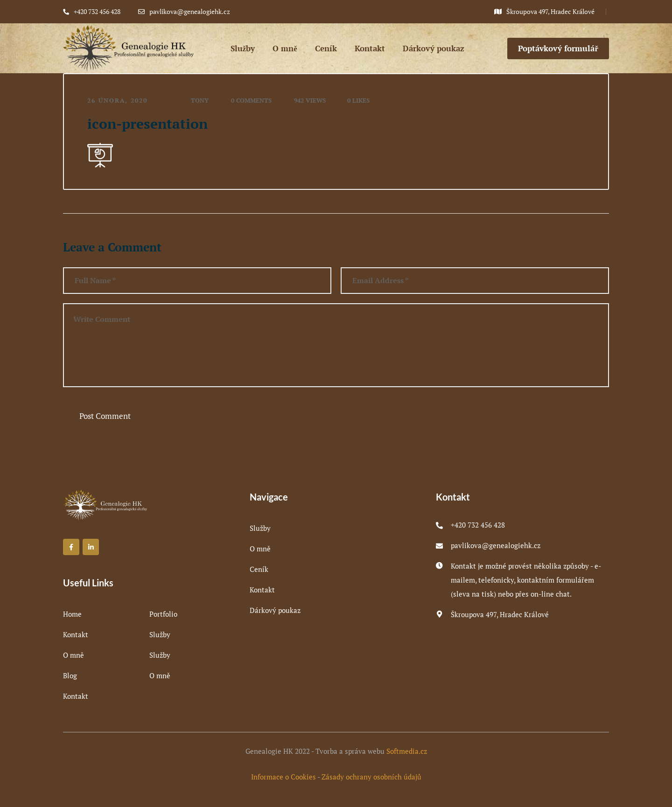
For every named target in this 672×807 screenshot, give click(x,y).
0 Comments (251, 100)
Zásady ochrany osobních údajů (371, 777)
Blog (70, 675)
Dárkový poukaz (275, 610)
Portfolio (163, 614)
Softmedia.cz (407, 751)
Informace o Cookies (283, 777)
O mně (73, 655)
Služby (160, 634)
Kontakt (76, 634)
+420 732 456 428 (478, 525)
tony (200, 100)
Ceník (259, 569)
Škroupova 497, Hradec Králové (500, 614)
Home (72, 614)
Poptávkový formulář (558, 48)
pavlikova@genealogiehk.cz (496, 545)
